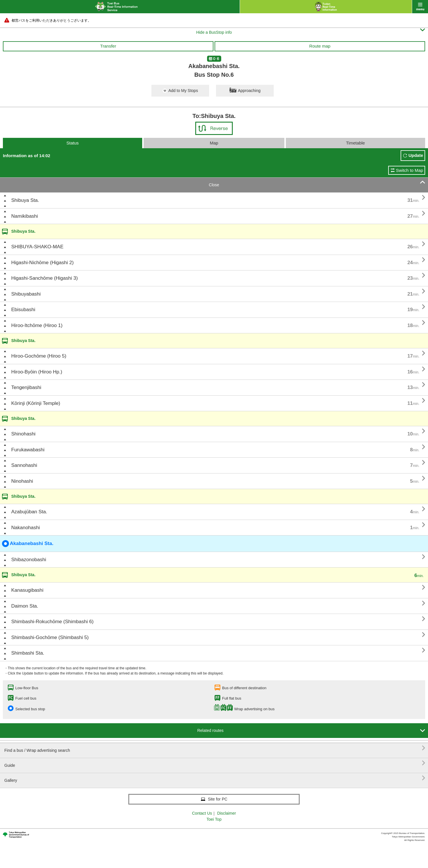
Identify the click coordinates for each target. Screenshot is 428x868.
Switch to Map (410, 170)
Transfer (108, 46)
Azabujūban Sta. (29, 512)
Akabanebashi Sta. (28, 544)
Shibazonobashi (29, 560)
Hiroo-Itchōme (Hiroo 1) (37, 325)
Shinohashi (23, 434)
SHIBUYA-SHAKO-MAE (37, 247)
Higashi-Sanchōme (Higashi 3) (45, 278)
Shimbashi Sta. (28, 653)
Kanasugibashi (27, 590)
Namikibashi (25, 216)
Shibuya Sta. (25, 200)
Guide (215, 763)
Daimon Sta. (25, 606)
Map (214, 143)
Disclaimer (227, 813)
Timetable (355, 143)
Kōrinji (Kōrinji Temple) (36, 403)
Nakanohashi (26, 528)
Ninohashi (22, 481)
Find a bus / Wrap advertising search (215, 748)
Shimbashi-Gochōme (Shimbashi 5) (50, 637)
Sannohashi (24, 465)
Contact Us (202, 813)
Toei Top (214, 819)
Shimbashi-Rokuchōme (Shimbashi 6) (52, 622)
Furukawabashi (28, 450)
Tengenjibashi (26, 387)
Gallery (215, 778)
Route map (320, 46)
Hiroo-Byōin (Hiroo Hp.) (37, 372)
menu (420, 7)
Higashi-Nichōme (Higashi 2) (42, 263)
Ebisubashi (23, 310)
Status (73, 143)
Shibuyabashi (26, 294)
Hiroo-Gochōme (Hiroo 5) (39, 356)
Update (416, 155)
